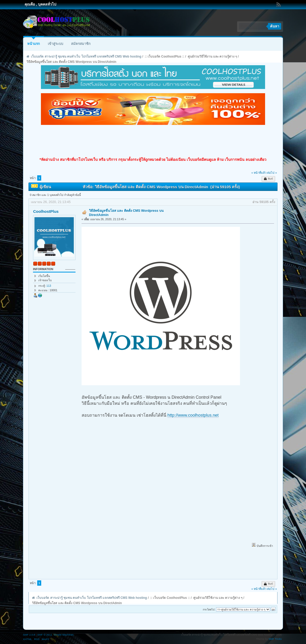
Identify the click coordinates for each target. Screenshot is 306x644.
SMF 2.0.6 (29, 635)
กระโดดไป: (209, 610)
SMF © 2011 (45, 635)
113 (49, 286)
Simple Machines (64, 635)
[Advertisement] (153, 141)
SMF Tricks (275, 639)
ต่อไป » (272, 173)
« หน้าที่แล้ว (259, 173)
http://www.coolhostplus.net (193, 415)
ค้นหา (275, 26)
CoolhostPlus (46, 211)
